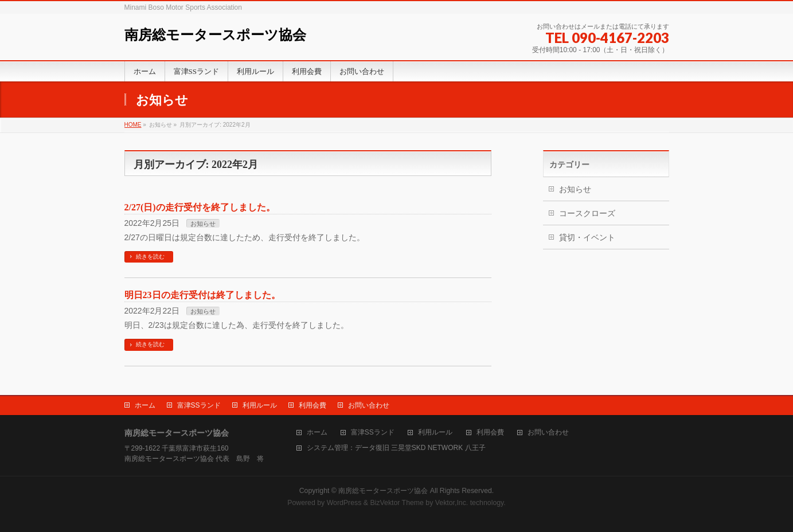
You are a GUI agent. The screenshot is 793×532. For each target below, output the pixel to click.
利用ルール (260, 405)
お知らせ (203, 224)
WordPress (344, 503)
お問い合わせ (369, 405)
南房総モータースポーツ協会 (215, 35)
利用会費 (312, 405)
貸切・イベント (587, 237)
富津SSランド (199, 405)
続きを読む (150, 257)
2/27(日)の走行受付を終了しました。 (200, 207)
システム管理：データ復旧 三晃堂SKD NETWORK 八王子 (396, 448)
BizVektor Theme (397, 503)
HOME (133, 125)
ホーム (145, 405)
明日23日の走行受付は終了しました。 (202, 295)
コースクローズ (587, 213)
